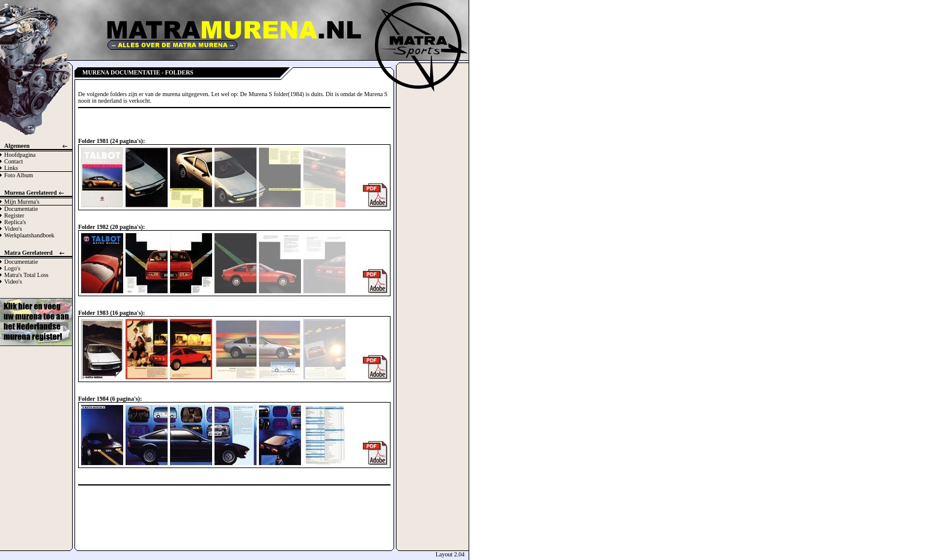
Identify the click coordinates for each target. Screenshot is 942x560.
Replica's (15, 222)
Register (14, 215)
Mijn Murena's (22, 202)
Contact (14, 161)
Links (11, 168)
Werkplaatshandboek (29, 235)
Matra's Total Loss (26, 275)
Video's (13, 229)
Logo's (12, 268)
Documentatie (21, 209)
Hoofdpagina (20, 155)
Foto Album (19, 175)
